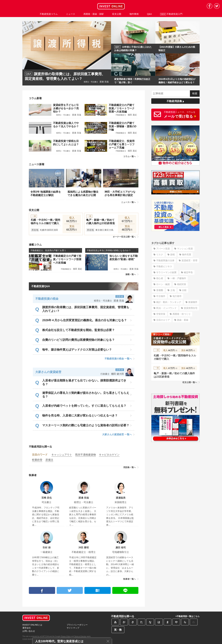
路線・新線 (183, 320)
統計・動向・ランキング (169, 302)
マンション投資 (185, 249)
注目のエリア (163, 320)
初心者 (160, 278)
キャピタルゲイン (109, 455)
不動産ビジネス (164, 266)
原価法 (49, 460)
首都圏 (160, 290)
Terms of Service (80, 636)
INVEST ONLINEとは (32, 625)
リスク (160, 255)
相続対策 (182, 284)
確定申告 (188, 272)
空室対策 (161, 314)
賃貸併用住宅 (191, 308)
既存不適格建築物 (86, 455)
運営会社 (27, 628)
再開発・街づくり (182, 314)
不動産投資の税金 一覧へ (119, 359)
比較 (184, 290)
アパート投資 (163, 249)
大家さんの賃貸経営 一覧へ (118, 434)
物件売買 (187, 255)
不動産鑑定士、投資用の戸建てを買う (56, 250)
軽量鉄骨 (37, 460)
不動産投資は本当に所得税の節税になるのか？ (112, 250)
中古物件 (161, 296)
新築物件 (193, 302)
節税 (173, 255)
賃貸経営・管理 (189, 260)
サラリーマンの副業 (166, 272)
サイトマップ (73, 628)
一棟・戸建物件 (178, 278)
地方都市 (177, 296)
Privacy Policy (66, 636)
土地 (173, 290)
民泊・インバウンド (166, 308)
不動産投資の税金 (47, 299)
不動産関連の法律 (165, 260)
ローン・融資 (163, 284)
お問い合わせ (29, 631)
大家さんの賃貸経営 (48, 372)
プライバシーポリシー (77, 625)
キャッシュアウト (62, 455)
